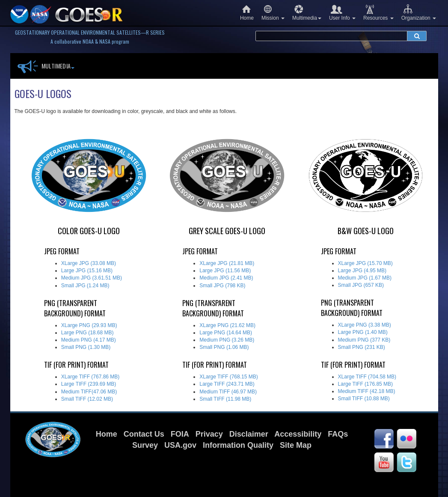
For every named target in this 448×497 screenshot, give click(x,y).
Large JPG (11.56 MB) (225, 271)
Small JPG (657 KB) (361, 285)
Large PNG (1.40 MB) (363, 332)
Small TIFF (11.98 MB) (225, 399)
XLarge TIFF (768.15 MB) (229, 377)
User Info (342, 13)
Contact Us (144, 434)
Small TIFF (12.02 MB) (87, 399)
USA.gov (180, 445)
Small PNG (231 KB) (362, 347)
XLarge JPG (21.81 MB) (227, 263)
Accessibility (298, 434)
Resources (378, 13)
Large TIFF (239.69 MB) (89, 384)
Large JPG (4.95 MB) (362, 271)
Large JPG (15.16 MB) (87, 271)
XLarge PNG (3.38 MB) (365, 325)
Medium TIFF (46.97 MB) (228, 392)
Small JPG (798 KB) (222, 286)
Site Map (296, 445)
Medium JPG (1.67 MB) (365, 278)
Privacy (209, 434)
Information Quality (238, 445)
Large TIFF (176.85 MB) (366, 384)
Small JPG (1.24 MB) (85, 286)
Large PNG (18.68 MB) (88, 333)
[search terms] (331, 36)
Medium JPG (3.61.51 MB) (92, 278)
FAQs (338, 434)
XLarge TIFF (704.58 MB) (367, 377)
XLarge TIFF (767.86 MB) (90, 377)
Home (247, 13)
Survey (145, 445)
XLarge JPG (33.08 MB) (89, 263)
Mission (273, 13)
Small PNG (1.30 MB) (86, 347)
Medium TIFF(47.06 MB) (89, 392)
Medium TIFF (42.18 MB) (367, 391)
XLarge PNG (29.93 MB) (89, 325)
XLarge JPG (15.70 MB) (365, 263)
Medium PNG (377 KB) (364, 340)
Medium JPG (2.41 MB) (226, 278)
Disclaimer (249, 434)
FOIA (180, 434)
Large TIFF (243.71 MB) (227, 384)
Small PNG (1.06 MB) (224, 347)
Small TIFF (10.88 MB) (364, 399)
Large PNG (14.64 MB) (226, 333)
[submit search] (417, 36)
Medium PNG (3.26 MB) (227, 340)
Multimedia (307, 13)
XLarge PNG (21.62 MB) (227, 325)
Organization (419, 13)
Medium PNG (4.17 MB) (89, 340)
